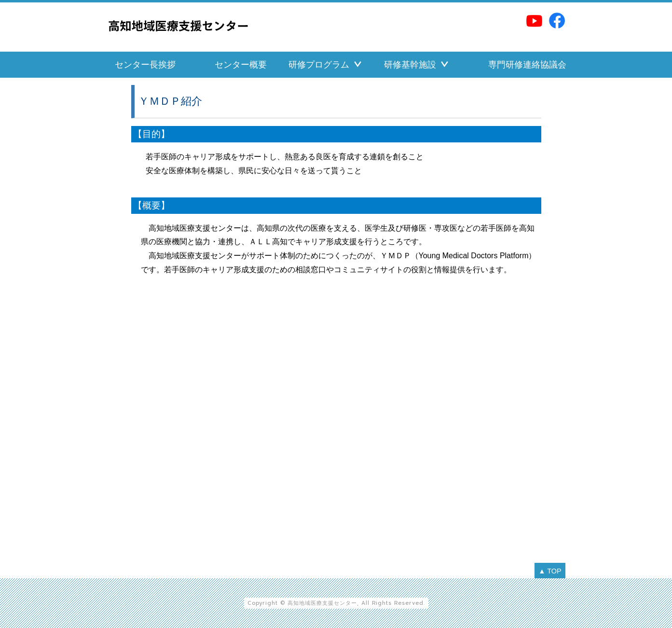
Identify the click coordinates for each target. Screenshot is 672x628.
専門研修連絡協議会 (527, 65)
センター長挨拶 (145, 65)
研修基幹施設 (410, 65)
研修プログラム (319, 65)
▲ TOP (550, 571)
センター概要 (241, 65)
